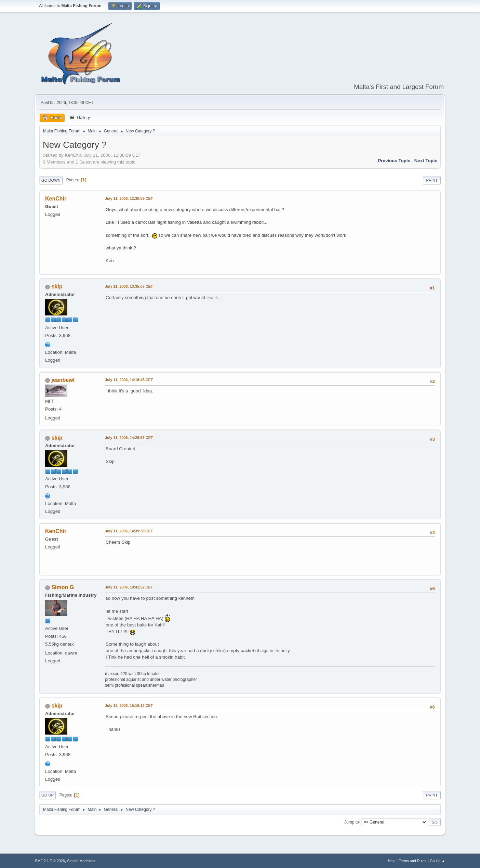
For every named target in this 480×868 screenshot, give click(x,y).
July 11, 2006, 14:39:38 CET (129, 531)
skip (57, 287)
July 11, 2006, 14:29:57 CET (129, 438)
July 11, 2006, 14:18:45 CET (129, 380)
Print (432, 180)
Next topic (426, 161)
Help (392, 861)
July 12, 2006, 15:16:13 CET (129, 705)
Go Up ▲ (437, 861)
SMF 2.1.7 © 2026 (50, 861)
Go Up (48, 795)
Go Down (51, 180)
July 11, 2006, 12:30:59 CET (129, 198)
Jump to (352, 822)
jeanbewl (63, 380)
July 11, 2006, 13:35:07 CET (129, 286)
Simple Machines (81, 861)
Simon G (63, 587)
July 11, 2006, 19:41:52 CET (129, 587)
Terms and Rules (413, 861)
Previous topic (394, 161)
